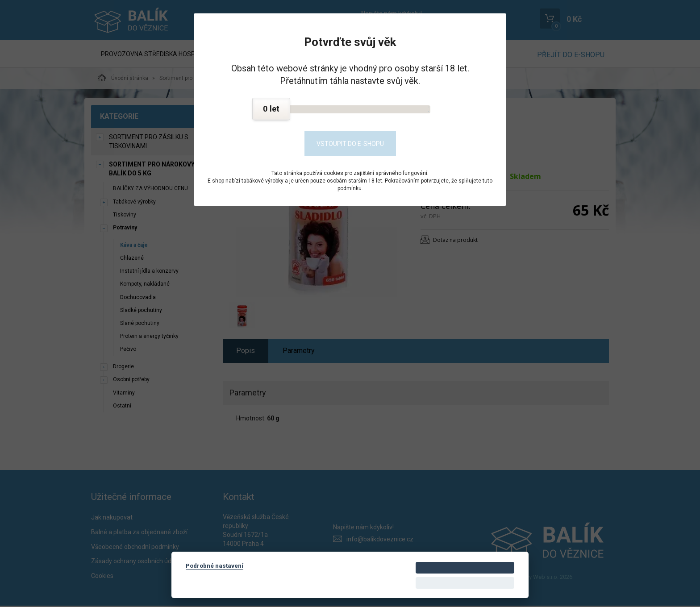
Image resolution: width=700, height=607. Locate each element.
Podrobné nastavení (215, 565)
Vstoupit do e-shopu (350, 144)
